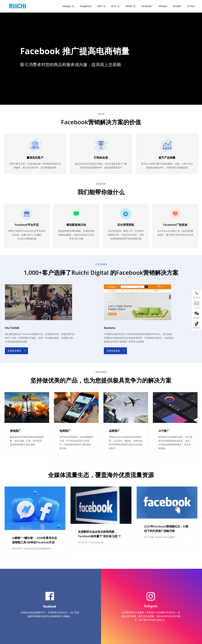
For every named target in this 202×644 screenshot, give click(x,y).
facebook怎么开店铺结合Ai (37, 549)
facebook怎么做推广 (166, 537)
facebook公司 (97, 542)
